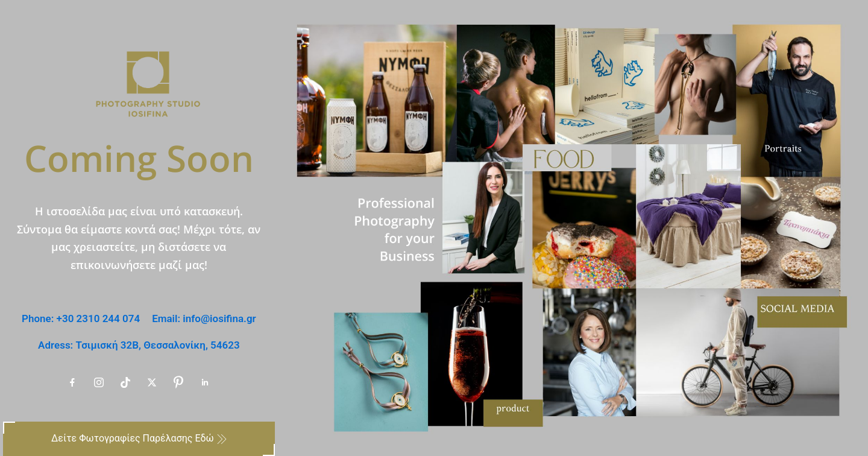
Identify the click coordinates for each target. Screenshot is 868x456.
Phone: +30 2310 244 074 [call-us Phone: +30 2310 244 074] (81, 318)
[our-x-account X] (152, 382)
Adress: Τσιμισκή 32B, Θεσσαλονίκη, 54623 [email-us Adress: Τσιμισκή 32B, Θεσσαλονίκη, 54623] (139, 345)
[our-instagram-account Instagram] (99, 382)
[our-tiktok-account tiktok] (125, 382)
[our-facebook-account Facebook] (72, 382)
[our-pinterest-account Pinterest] (178, 382)
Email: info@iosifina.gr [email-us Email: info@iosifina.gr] (204, 318)
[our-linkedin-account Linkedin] (205, 382)
